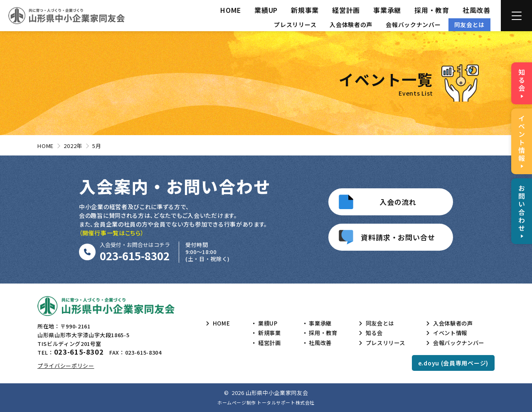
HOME (231, 10)
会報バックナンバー (413, 25)
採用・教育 (432, 10)
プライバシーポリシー (66, 366)
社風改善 (477, 10)
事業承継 (387, 10)
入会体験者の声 (351, 25)
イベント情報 (448, 333)
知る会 (371, 333)
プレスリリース (295, 25)
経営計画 (346, 10)
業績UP (266, 10)
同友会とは (470, 25)
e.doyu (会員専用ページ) (453, 363)
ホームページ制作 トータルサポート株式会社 (266, 402)
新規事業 (305, 10)
